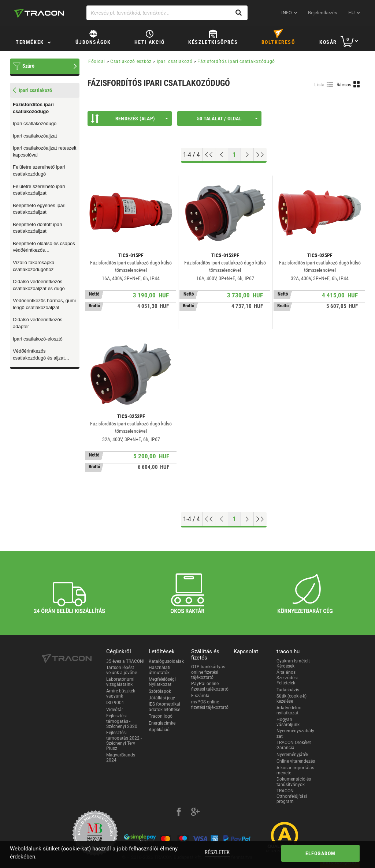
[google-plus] (195, 813)
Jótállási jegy (162, 698)
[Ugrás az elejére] (209, 155)
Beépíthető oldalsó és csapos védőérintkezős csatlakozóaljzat (44, 247)
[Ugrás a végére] (260, 155)
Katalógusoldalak (166, 661)
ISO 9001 (115, 703)
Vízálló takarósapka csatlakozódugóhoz (34, 266)
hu (351, 13)
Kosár (328, 42)
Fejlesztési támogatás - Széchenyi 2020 (122, 721)
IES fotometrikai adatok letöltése (164, 707)
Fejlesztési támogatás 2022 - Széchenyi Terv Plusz (124, 741)
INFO (287, 13)
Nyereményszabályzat (295, 733)
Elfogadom (321, 853)
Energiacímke (162, 723)
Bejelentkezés (323, 13)
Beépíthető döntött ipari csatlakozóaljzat (37, 228)
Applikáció (159, 730)
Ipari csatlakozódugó (35, 123)
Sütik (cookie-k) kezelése (292, 699)
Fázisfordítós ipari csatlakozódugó (33, 108)
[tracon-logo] (39, 13)
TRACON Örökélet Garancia (294, 745)
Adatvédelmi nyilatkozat (289, 710)
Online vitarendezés (296, 761)
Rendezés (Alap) (129, 119)
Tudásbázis (288, 690)
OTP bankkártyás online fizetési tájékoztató (208, 672)
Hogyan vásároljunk (288, 722)
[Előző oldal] (222, 155)
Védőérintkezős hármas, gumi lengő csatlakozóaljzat (44, 304)
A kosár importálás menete (295, 770)
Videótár (115, 710)
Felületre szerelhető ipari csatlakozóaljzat (39, 190)
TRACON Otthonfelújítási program (292, 796)
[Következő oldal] (247, 155)
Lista (320, 84)
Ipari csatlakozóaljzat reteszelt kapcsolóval (44, 151)
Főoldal (97, 61)
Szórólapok (160, 691)
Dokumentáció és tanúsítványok (294, 782)
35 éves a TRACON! (125, 661)
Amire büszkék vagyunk (121, 694)
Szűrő (28, 66)
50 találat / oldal (227, 119)
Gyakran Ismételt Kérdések (293, 664)
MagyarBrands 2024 (121, 758)
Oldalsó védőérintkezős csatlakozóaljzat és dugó (39, 285)
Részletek (217, 852)
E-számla (200, 696)
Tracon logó (161, 716)
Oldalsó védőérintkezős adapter (38, 323)
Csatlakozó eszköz (131, 61)
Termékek (30, 42)
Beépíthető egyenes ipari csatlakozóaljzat (39, 209)
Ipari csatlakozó (174, 61)
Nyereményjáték (292, 755)
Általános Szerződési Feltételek (287, 678)
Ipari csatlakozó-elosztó (38, 339)
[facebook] (179, 813)
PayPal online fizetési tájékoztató (210, 686)
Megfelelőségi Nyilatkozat (162, 682)
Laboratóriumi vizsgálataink (120, 682)
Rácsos (344, 84)
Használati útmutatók (159, 670)
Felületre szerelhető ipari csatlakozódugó (39, 170)
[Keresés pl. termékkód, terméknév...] (167, 13)
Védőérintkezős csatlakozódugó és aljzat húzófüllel (39, 355)
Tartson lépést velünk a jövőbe (122, 670)
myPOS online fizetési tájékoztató (210, 704)
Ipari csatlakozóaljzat (35, 136)
